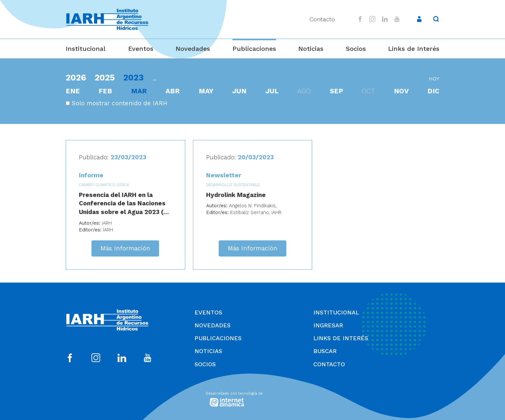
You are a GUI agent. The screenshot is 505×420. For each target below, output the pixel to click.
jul (272, 91)
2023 (133, 77)
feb (105, 91)
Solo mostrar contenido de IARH (117, 103)
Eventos (141, 49)
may (206, 91)
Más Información (125, 248)
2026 (76, 77)
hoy (434, 79)
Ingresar (328, 325)
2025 (105, 77)
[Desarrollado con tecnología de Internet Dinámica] (252, 398)
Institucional (86, 49)
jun (239, 91)
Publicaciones (254, 49)
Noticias (311, 49)
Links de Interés (414, 49)
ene (73, 91)
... (155, 78)
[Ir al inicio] (107, 19)
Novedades (193, 49)
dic (433, 91)
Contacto (322, 19)
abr (173, 91)
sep (336, 91)
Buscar (325, 351)
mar (139, 91)
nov (401, 91)
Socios (356, 49)
